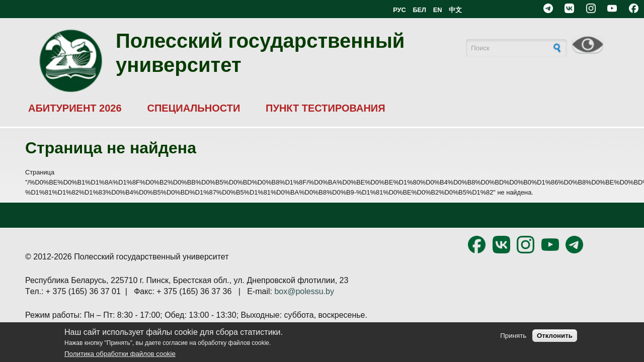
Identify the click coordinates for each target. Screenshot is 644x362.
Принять (513, 336)
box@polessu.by (304, 291)
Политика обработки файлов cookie (120, 354)
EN (438, 10)
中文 (455, 10)
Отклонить (555, 336)
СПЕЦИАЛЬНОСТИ (193, 108)
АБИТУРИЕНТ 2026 (75, 108)
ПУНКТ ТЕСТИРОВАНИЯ (326, 108)
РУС (399, 10)
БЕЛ (419, 10)
